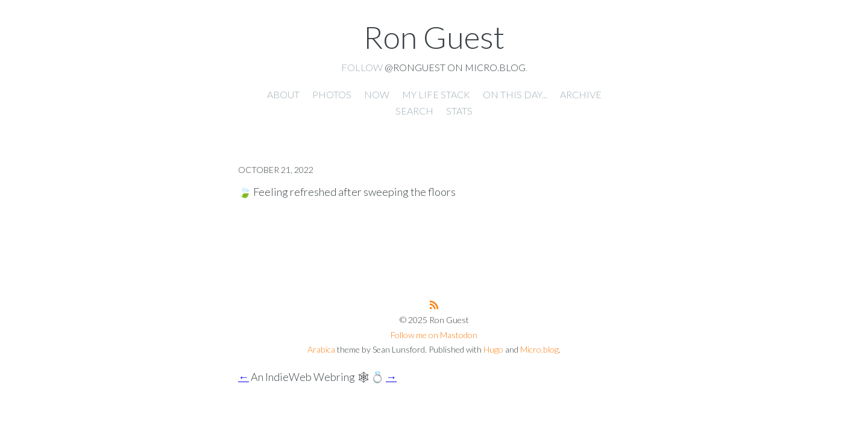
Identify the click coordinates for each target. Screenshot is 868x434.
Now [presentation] (377, 94)
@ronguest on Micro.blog (455, 67)
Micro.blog (539, 349)
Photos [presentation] (332, 94)
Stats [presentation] (459, 111)
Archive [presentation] (581, 94)
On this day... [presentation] (515, 94)
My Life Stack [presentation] (436, 94)
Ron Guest (434, 37)
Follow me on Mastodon (434, 335)
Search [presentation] (414, 111)
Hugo (493, 349)
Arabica (321, 349)
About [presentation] (283, 94)
